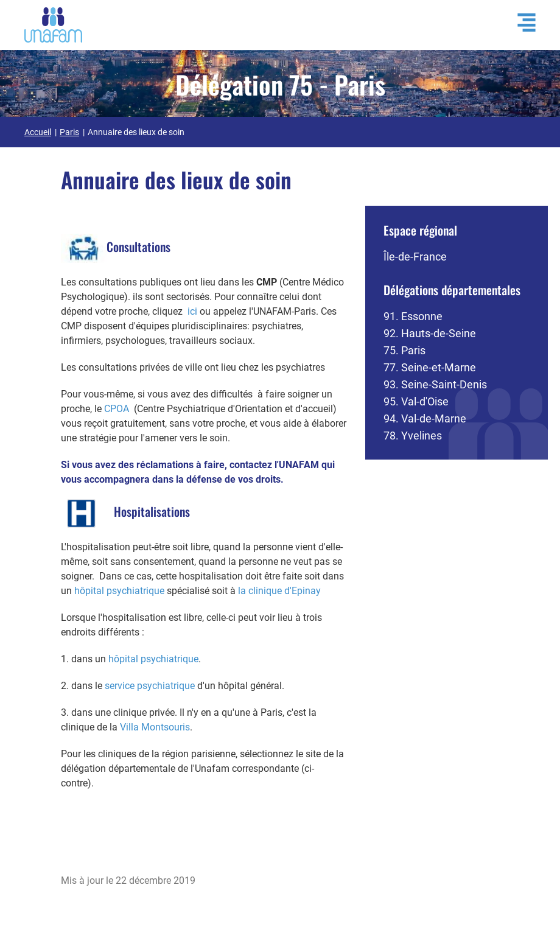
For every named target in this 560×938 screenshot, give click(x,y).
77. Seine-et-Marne (430, 367)
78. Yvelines (413, 436)
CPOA (117, 409)
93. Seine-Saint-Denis (435, 384)
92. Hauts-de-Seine (430, 333)
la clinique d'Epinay (279, 591)
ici (192, 311)
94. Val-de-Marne (425, 418)
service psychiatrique (150, 686)
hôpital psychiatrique (119, 591)
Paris (69, 132)
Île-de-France (415, 257)
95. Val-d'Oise (416, 401)
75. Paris (404, 350)
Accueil (38, 132)
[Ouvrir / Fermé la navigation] (520, 23)
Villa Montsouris (155, 727)
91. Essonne (413, 316)
